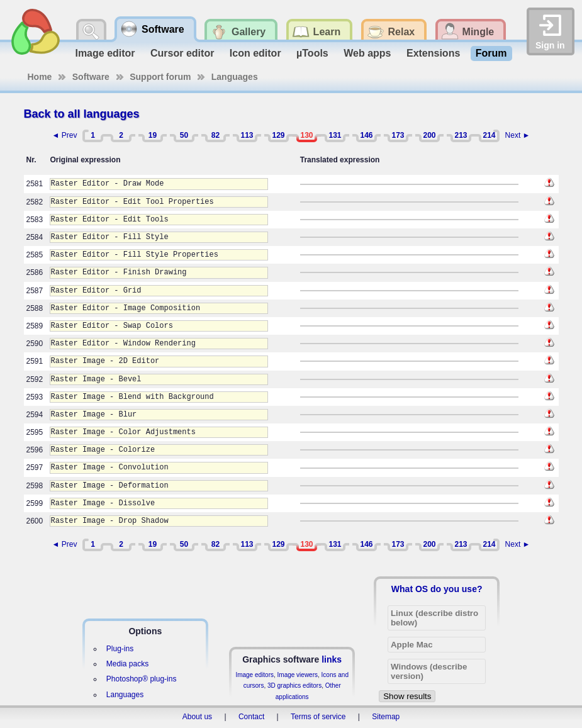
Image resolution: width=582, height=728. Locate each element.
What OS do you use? (437, 589)
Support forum (160, 77)
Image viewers (298, 675)
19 (153, 135)
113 (247, 135)
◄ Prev (65, 135)
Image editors (255, 675)
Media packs (127, 664)
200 (429, 135)
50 (184, 135)
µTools (312, 53)
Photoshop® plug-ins (142, 679)
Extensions (433, 53)
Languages (235, 77)
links (332, 659)
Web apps (367, 53)
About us (197, 717)
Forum (491, 53)
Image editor (105, 53)
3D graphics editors (294, 686)
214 (489, 135)
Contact (251, 717)
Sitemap (386, 717)
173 (398, 135)
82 (215, 135)
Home (40, 77)
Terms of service (318, 717)
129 (278, 135)
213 (461, 135)
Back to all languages (82, 114)
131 (335, 135)
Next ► (518, 135)
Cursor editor (182, 53)
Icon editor (255, 53)
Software (91, 77)
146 (366, 135)
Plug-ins (120, 649)
